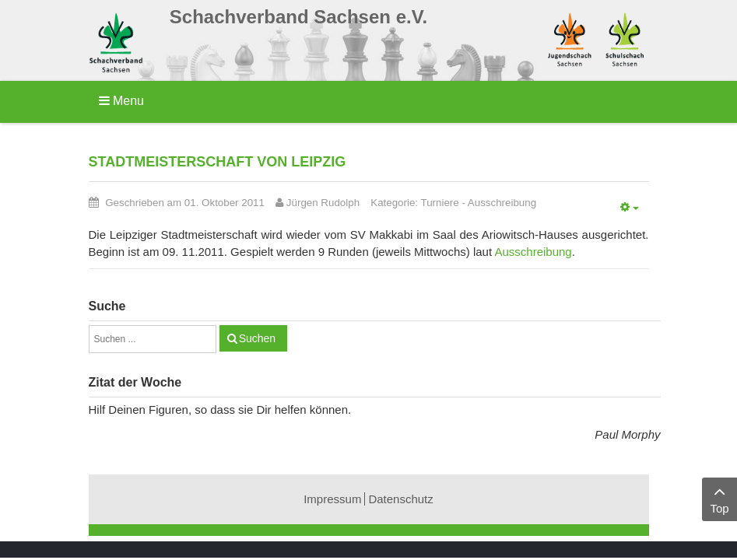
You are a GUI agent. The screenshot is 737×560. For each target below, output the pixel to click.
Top (719, 498)
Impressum (332, 499)
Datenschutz (400, 499)
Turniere (440, 203)
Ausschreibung (502, 203)
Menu (121, 101)
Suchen (257, 338)
